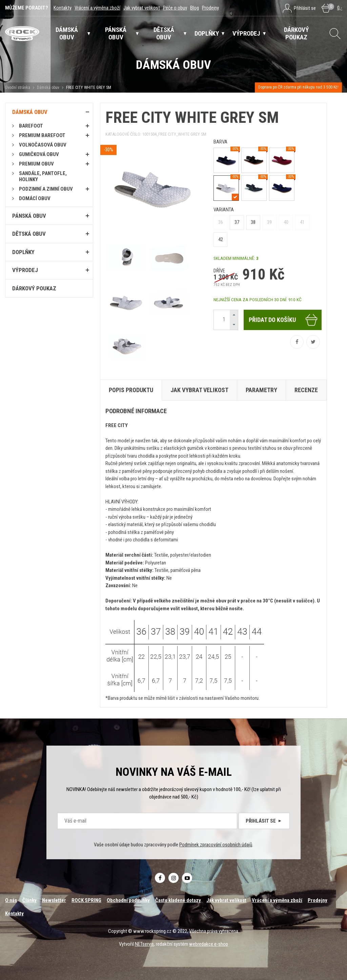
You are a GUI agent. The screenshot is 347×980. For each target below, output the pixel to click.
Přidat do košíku (283, 320)
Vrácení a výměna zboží (97, 8)
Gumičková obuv (39, 154)
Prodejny (210, 8)
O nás (11, 900)
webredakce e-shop (209, 944)
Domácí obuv (35, 198)
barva (220, 142)
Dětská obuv (29, 234)
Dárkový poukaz (34, 288)
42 (221, 239)
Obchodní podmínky (128, 900)
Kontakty (63, 8)
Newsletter (54, 900)
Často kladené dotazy (178, 900)
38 (253, 222)
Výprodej (25, 270)
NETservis (144, 944)
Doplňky (23, 252)
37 (237, 222)
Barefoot (31, 126)
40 (286, 222)
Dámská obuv (49, 88)
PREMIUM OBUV (36, 164)
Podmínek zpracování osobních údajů (216, 845)
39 (269, 222)
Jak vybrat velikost (142, 8)
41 (302, 222)
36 (221, 222)
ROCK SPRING (86, 900)
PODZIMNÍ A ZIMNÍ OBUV (46, 189)
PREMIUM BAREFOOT (42, 135)
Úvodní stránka (18, 88)
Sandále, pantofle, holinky (43, 176)
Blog (195, 8)
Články (29, 900)
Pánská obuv (29, 216)
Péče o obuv (175, 8)
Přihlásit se (264, 821)
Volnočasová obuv (43, 145)
